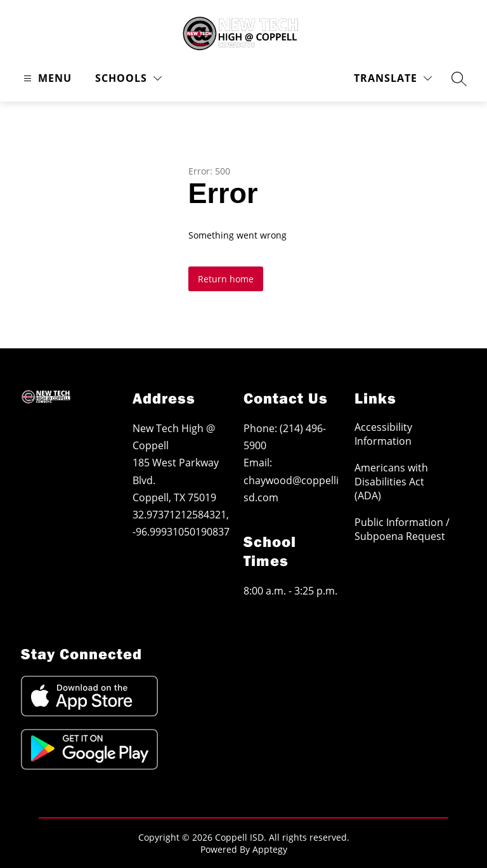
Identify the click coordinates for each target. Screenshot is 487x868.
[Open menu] (46, 78)
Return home (226, 279)
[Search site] (459, 79)
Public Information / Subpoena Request (402, 529)
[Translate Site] (393, 78)
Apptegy (270, 849)
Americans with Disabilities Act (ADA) (391, 482)
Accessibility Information (383, 434)
